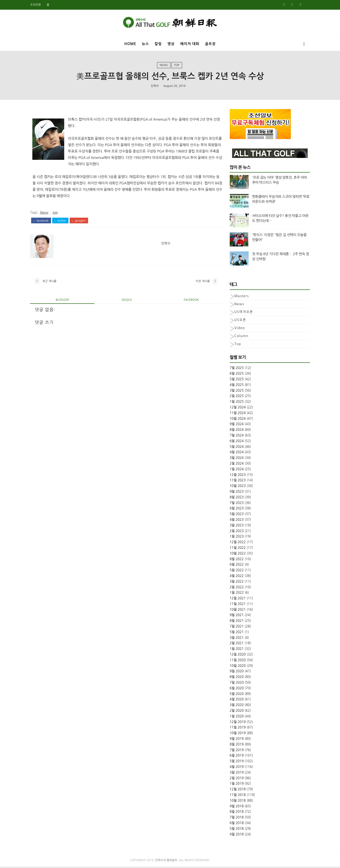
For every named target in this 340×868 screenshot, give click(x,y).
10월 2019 (236, 734)
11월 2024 (236, 414)
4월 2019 (235, 768)
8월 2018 (235, 813)
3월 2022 (235, 582)
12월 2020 (236, 656)
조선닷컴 (37, 5)
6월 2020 (235, 689)
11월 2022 (236, 549)
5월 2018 (235, 830)
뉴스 (145, 44)
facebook (43, 221)
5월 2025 (235, 380)
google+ (81, 221)
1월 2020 (235, 717)
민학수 (155, 86)
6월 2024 (235, 442)
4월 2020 (235, 700)
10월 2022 (236, 554)
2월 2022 (235, 588)
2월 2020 (235, 712)
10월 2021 (236, 610)
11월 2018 (236, 796)
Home (130, 44)
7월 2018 (235, 818)
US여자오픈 (242, 313)
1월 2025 (235, 403)
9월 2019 (235, 740)
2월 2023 (235, 532)
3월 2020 (235, 706)
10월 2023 (236, 487)
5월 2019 (235, 762)
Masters (240, 297)
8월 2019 (235, 745)
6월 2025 (235, 375)
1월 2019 (235, 785)
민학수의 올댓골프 (166, 861)
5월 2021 (235, 633)
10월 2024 (236, 419)
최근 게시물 (51, 282)
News (164, 66)
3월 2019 (235, 773)
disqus (125, 301)
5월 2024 (235, 448)
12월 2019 (236, 723)
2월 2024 (235, 464)
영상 (171, 44)
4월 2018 (235, 835)
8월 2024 (235, 431)
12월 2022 (236, 543)
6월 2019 (235, 757)
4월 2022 (235, 577)
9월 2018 (235, 807)
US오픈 (238, 321)
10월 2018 (236, 801)
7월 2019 (235, 751)
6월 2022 (235, 566)
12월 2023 (236, 476)
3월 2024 (235, 459)
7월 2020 (235, 684)
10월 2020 (236, 667)
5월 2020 (235, 695)
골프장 (210, 44)
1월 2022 (235, 594)
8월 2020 (235, 678)
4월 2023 (235, 521)
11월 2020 (236, 661)
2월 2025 (235, 397)
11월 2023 (236, 481)
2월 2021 (235, 644)
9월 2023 (235, 492)
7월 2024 (235, 436)
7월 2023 (235, 504)
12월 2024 (236, 408)
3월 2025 (235, 391)
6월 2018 (235, 824)
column (240, 337)
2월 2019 (235, 779)
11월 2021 (236, 605)
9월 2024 (235, 425)
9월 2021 (235, 616)
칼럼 (158, 44)
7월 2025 (235, 369)
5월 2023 (235, 515)
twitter (62, 221)
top (177, 66)
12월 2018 (236, 790)
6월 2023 (235, 509)
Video (238, 329)
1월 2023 (235, 538)
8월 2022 (235, 560)
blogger (63, 301)
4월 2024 (235, 453)
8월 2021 (235, 622)
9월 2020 (235, 672)
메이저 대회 (190, 44)
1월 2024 (235, 470)
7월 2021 (235, 627)
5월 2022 (235, 571)
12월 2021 (236, 599)
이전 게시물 (197, 282)
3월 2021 (235, 639)
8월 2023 (235, 498)
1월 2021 (235, 650)
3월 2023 (235, 526)
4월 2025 (235, 386)
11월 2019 (236, 728)
